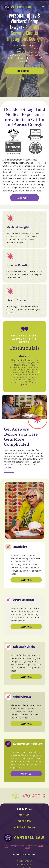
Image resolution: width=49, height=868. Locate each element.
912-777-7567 (24, 815)
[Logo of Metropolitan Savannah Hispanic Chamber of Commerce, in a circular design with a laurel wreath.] (36, 148)
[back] (10, 371)
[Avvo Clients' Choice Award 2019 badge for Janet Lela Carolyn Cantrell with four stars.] (36, 135)
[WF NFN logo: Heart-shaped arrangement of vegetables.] (14, 135)
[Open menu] (43, 7)
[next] (39, 371)
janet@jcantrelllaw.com (24, 827)
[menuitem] (25, 861)
